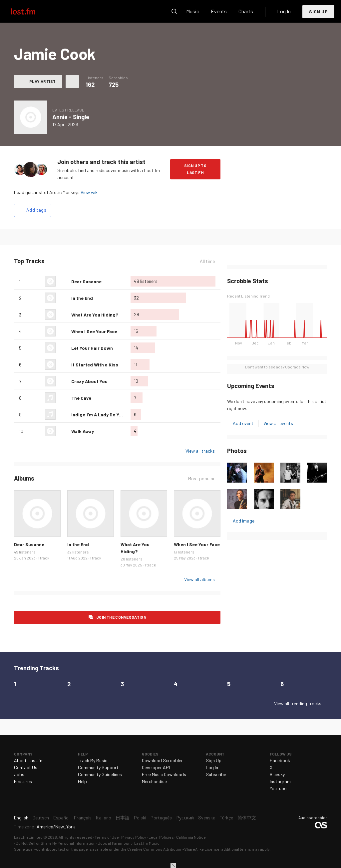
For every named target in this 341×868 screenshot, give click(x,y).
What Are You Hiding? (95, 315)
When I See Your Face (94, 331)
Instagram (280, 781)
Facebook (280, 760)
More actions (72, 82)
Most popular (201, 478)
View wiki (90, 192)
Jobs (19, 774)
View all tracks (200, 451)
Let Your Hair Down (92, 348)
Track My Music (93, 760)
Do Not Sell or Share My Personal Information (56, 843)
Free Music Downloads (164, 774)
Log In (284, 11)
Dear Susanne (86, 281)
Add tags (36, 210)
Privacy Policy (134, 837)
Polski (140, 818)
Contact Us (26, 767)
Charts (246, 11)
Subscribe (216, 774)
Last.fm (31, 11)
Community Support (98, 767)
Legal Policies (161, 837)
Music (193, 11)
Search (174, 11)
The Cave (81, 398)
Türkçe (226, 818)
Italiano (104, 818)
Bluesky (277, 774)
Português (161, 818)
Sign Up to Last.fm (195, 169)
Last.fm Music (147, 843)
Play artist (42, 81)
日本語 (123, 818)
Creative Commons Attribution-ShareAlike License (173, 849)
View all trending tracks (298, 703)
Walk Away (83, 431)
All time (207, 261)
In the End (82, 298)
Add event (243, 423)
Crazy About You (89, 381)
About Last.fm (29, 760)
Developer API (156, 767)
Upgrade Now (297, 367)
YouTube (278, 788)
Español (61, 818)
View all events (278, 423)
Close (173, 865)
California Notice (191, 837)
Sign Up (318, 11)
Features (23, 781)
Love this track (64, 281)
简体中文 (247, 818)
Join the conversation (121, 617)
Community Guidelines (100, 774)
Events (219, 11)
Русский (185, 818)
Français (83, 818)
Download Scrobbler (162, 760)
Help (82, 781)
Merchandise (154, 781)
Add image (244, 521)
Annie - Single (71, 117)
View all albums (199, 579)
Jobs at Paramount (115, 843)
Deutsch (41, 818)
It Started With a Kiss (95, 365)
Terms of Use (107, 837)
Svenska (207, 818)
